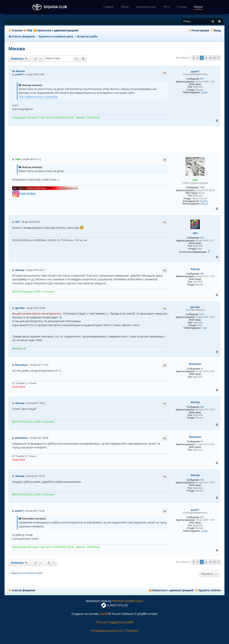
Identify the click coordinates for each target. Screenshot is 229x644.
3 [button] (206, 58)
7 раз (204, 328)
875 (202, 79)
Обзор (125, 7)
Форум (198, 7)
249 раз (204, 204)
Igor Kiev (195, 307)
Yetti (195, 180)
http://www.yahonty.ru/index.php (38, 96)
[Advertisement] (114, 139)
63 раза (203, 201)
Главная (109, 7)
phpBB (104, 614)
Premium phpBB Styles (128, 601)
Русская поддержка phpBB (114, 622)
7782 (202, 188)
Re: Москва (18, 71)
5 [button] (214, 58)
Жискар (195, 269)
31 (202, 369)
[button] (193, 58)
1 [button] (198, 58)
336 (202, 274)
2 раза (204, 92)
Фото (167, 7)
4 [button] (210, 58)
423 (202, 238)
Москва (17, 48)
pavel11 (195, 72)
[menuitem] (28, 30)
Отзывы (182, 7)
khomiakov (195, 364)
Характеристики (146, 7)
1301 (202, 314)
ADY (195, 233)
